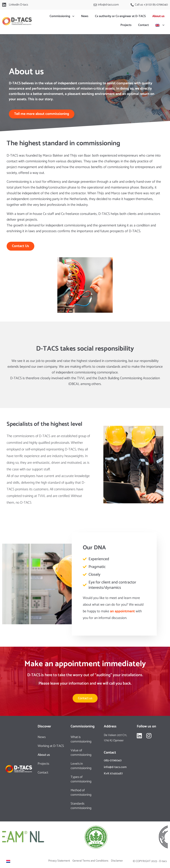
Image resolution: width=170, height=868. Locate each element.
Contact (143, 25)
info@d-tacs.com (115, 767)
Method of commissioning (81, 792)
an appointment (122, 611)
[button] (7, 838)
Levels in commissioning (81, 766)
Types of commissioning (81, 779)
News (85, 16)
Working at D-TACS (51, 746)
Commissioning (62, 16)
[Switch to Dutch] (8, 861)
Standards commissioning (81, 806)
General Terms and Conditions (90, 861)
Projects (126, 25)
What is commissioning (81, 739)
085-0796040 (113, 761)
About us (158, 16)
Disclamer (117, 861)
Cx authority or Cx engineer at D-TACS (120, 16)
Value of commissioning (81, 753)
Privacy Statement (59, 861)
